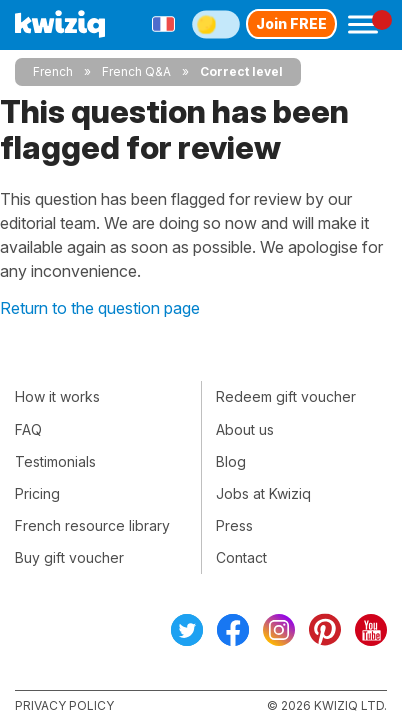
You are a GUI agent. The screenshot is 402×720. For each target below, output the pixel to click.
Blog (231, 461)
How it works (57, 396)
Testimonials (55, 461)
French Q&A (136, 71)
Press (234, 525)
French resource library (92, 525)
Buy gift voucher (69, 557)
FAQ (28, 429)
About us (245, 429)
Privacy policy (64, 705)
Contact (241, 557)
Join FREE (291, 23)
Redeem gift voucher (286, 396)
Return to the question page (100, 308)
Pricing (37, 493)
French (53, 71)
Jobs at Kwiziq (263, 493)
